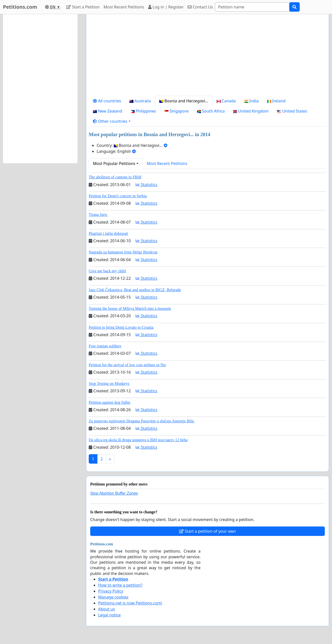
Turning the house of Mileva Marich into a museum (130, 308)
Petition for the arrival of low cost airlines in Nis (127, 365)
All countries (107, 101)
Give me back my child (107, 271)
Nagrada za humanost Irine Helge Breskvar (123, 252)
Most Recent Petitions (124, 7)
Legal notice (109, 615)
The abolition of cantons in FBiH (115, 177)
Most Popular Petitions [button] (114, 163)
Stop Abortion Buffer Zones (114, 493)
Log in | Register (166, 7)
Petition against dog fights (110, 402)
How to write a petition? (120, 585)
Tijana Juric (98, 215)
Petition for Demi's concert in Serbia (118, 196)
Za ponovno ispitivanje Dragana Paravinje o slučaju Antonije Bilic (142, 421)
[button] (112, 121)
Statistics (146, 185)
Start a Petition (83, 7)
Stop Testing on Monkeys (109, 383)
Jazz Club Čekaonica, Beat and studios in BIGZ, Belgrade (135, 290)
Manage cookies (113, 597)
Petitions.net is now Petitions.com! (130, 603)
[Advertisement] (207, 57)
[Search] (252, 7)
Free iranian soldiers (105, 346)
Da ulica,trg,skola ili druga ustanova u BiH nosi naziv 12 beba (138, 440)
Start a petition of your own (207, 531)
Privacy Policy (111, 591)
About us (106, 609)
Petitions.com (20, 7)
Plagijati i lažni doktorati (108, 233)
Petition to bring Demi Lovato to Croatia (121, 327)
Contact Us (200, 7)
